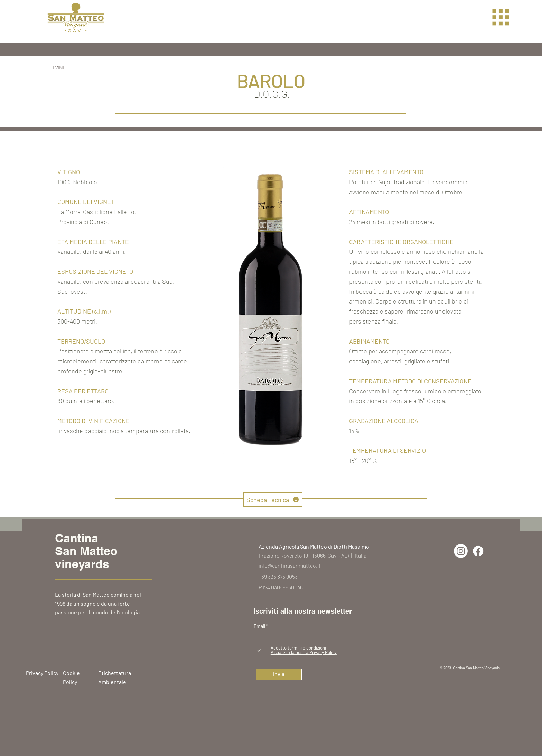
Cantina (77, 538)
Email (260, 626)
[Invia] (279, 674)
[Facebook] (478, 551)
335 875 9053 (283, 576)
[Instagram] (461, 551)
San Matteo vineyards (86, 557)
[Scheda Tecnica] (273, 500)
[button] (501, 17)
